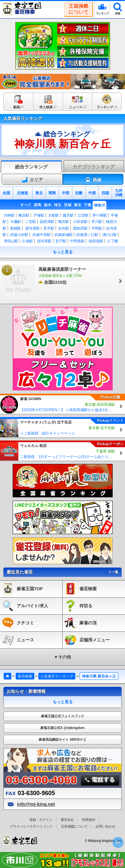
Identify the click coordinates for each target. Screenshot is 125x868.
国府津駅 (47, 222)
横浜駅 (24, 215)
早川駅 (97, 222)
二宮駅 (30, 222)
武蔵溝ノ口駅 (87, 235)
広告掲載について (74, 826)
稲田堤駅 (96, 241)
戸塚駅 (39, 215)
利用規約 (89, 820)
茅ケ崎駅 (100, 215)
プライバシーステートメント (31, 826)
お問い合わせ (105, 826)
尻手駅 (49, 228)
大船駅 (53, 215)
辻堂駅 (83, 215)
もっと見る (63, 252)
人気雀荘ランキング (57, 676)
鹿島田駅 (80, 228)
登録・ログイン (41, 820)
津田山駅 (11, 241)
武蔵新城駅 (63, 235)
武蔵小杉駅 (19, 235)
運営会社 (67, 820)
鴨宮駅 (63, 222)
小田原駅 (80, 222)
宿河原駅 (44, 241)
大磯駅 (15, 222)
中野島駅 (77, 241)
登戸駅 (61, 241)
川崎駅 (9, 215)
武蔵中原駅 (41, 235)
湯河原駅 (32, 228)
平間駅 (97, 228)
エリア (32, 180)
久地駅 (27, 241)
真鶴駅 (15, 228)
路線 (93, 180)
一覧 (113, 572)
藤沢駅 (68, 215)
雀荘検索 (25, 676)
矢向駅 (63, 228)
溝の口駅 (110, 235)
